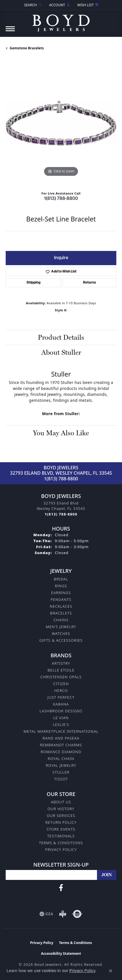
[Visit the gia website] (46, 914)
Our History (61, 809)
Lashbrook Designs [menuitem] (61, 711)
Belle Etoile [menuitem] (61, 670)
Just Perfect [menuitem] (61, 697)
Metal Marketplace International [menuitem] (61, 731)
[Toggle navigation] (10, 32)
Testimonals (61, 836)
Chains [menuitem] (61, 620)
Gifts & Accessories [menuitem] (61, 640)
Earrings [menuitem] (61, 593)
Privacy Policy (61, 850)
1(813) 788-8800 (61, 199)
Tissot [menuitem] (61, 779)
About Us (61, 802)
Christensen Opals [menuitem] (61, 677)
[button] (33, 5)
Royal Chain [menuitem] (61, 759)
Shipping (33, 283)
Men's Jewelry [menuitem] (61, 627)
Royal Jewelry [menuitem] (61, 765)
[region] (61, 123)
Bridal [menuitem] (61, 579)
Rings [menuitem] (61, 586)
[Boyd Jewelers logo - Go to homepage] (61, 21)
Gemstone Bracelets (27, 48)
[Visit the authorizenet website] (77, 914)
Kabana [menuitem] (61, 704)
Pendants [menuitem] (61, 599)
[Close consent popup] (111, 971)
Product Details (61, 337)
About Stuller (61, 352)
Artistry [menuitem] (61, 663)
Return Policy (61, 822)
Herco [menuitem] (61, 690)
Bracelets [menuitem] (61, 613)
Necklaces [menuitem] (61, 606)
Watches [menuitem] (61, 633)
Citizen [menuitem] (61, 684)
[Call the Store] (61, 514)
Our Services (61, 816)
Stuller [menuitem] (61, 772)
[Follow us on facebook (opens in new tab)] (61, 888)
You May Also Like (61, 433)
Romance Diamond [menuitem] (61, 752)
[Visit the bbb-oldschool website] (62, 914)
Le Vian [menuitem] (61, 718)
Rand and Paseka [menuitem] (61, 738)
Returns (89, 283)
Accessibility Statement (61, 953)
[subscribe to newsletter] (107, 875)
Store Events (61, 829)
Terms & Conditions (61, 843)
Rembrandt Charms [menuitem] (61, 745)
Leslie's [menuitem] (61, 725)
